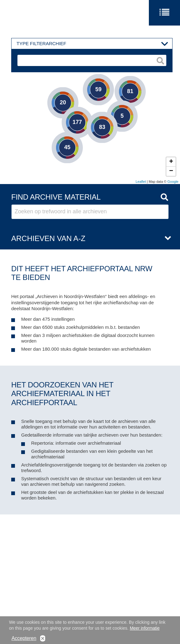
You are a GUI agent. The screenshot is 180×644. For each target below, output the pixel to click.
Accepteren (24, 639)
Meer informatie (145, 628)
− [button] (171, 171)
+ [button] (171, 162)
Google (173, 182)
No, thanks (43, 639)
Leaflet (141, 182)
